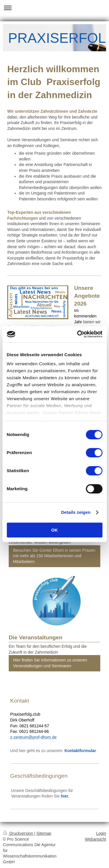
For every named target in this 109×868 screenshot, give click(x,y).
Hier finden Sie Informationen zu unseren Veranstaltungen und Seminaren (50, 663)
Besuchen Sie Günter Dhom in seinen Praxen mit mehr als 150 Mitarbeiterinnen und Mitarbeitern (54, 556)
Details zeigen (76, 512)
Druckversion (18, 833)
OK (54, 530)
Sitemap (44, 833)
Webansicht (95, 839)
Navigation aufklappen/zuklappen (54, 8)
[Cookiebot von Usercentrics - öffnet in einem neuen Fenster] (78, 334)
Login (101, 833)
